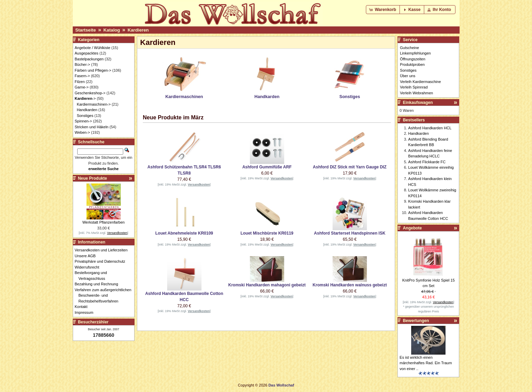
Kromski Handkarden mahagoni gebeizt (267, 285)
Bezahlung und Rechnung (99, 284)
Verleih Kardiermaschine (420, 82)
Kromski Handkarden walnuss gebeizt (350, 285)
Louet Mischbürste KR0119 (267, 233)
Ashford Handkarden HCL (430, 128)
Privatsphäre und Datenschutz (102, 261)
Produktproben (412, 64)
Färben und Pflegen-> (93, 70)
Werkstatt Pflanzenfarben (103, 222)
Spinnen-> (83, 121)
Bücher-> (83, 64)
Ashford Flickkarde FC (427, 162)
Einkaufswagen (418, 103)
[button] (383, 10)
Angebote (412, 228)
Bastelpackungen (89, 59)
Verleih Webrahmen (416, 93)
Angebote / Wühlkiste (93, 48)
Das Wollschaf (281, 385)
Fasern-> (82, 76)
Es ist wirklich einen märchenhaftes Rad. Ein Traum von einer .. (426, 363)
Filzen (80, 82)
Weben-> (83, 132)
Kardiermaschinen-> (94, 104)
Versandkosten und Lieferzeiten (103, 250)
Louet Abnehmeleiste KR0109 (184, 233)
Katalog (112, 30)
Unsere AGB (87, 256)
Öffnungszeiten (413, 59)
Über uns (408, 76)
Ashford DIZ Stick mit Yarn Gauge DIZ (350, 167)
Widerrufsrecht (89, 267)
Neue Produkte (92, 178)
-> (85, 98)
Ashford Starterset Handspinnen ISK (350, 233)
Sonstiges (85, 116)
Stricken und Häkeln (92, 127)
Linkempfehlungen (415, 53)
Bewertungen (416, 321)
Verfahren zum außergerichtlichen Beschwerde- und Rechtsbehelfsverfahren (105, 295)
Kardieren (138, 30)
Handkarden (87, 110)
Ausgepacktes (87, 53)
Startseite (85, 30)
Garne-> (82, 87)
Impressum (86, 312)
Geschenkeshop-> (90, 93)
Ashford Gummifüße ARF (267, 167)
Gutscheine (409, 48)
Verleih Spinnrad (414, 87)
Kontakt (83, 307)
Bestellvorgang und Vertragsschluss (93, 276)
